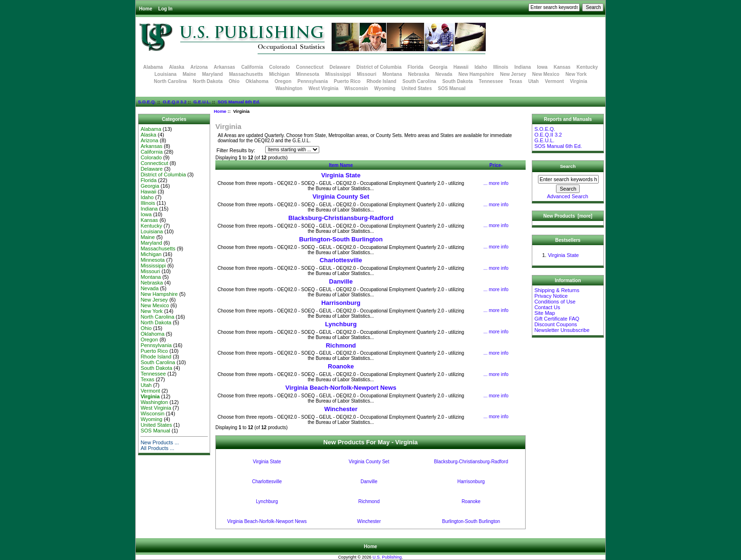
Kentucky (587, 67)
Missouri (366, 74)
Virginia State (341, 175)
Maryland (213, 74)
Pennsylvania (313, 81)
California (252, 67)
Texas (516, 81)
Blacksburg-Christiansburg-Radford (341, 218)
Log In (166, 9)
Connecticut (310, 67)
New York (576, 74)
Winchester (341, 409)
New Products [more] (568, 216)
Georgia (438, 67)
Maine (189, 74)
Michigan (279, 74)
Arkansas (225, 67)
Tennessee (491, 81)
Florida (415, 67)
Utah (534, 81)
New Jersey (513, 74)
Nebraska (419, 74)
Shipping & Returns (557, 290)
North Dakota (208, 81)
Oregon (283, 81)
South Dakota (457, 81)
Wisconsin (356, 88)
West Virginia (323, 88)
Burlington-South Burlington (341, 239)
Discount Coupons (556, 324)
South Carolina (419, 81)
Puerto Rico (347, 81)
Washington (289, 88)
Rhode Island (382, 81)
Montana (392, 74)
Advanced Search (568, 196)
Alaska (176, 67)
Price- (496, 165)
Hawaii (461, 67)
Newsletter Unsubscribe (562, 330)
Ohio (234, 81)
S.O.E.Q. (147, 102)
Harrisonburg (341, 303)
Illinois (501, 67)
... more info (496, 183)
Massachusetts (246, 74)
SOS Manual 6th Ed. (239, 102)
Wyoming (385, 88)
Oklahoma (257, 81)
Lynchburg (341, 324)
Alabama (153, 67)
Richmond (341, 345)
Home (146, 9)
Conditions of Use (555, 302)
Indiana (523, 67)
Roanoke (341, 366)
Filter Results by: (236, 150)
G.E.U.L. (202, 102)
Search (568, 166)
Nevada (444, 74)
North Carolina (170, 81)
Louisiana (165, 74)
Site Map (544, 313)
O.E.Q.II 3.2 (175, 102)
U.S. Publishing (387, 557)
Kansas (562, 67)
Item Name (341, 165)
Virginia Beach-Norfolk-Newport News (341, 388)
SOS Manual (452, 88)
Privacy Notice (551, 296)
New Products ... (160, 442)
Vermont (555, 81)
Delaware (340, 67)
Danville (341, 281)
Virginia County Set (341, 197)
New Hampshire (476, 74)
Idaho (481, 67)
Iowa (542, 67)
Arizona (199, 67)
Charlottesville (341, 260)
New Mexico (546, 74)
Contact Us (547, 307)
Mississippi (338, 74)
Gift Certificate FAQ (557, 319)
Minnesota (307, 74)
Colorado (279, 67)
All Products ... (157, 448)
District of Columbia (379, 67)
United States (417, 88)
